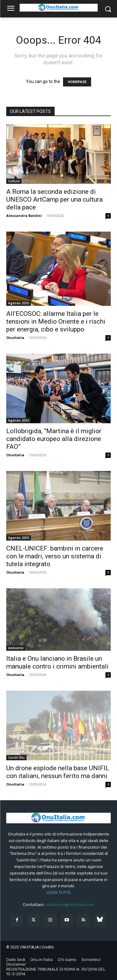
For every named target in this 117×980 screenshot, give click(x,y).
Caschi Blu (16, 757)
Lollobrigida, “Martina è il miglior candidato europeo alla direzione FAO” (54, 439)
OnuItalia (15, 338)
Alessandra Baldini (24, 216)
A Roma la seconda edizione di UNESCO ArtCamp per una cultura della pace (54, 199)
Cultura (14, 181)
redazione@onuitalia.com (70, 905)
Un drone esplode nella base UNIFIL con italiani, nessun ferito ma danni (58, 772)
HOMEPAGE (77, 82)
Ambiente (16, 648)
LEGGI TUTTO (59, 892)
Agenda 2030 (19, 303)
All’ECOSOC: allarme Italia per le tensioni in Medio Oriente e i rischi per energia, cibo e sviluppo (56, 321)
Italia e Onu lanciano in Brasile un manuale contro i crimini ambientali (57, 662)
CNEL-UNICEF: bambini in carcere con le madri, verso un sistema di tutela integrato (55, 556)
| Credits (47, 947)
